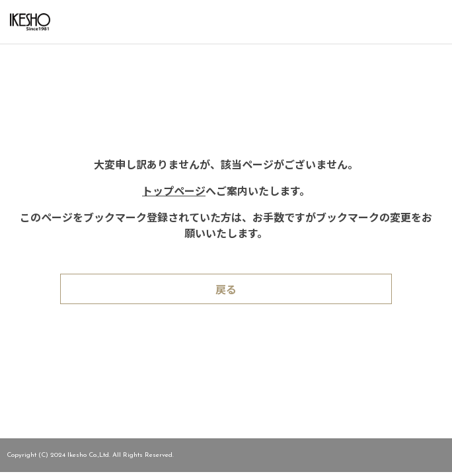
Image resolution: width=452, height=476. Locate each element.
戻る (226, 291)
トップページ (174, 192)
